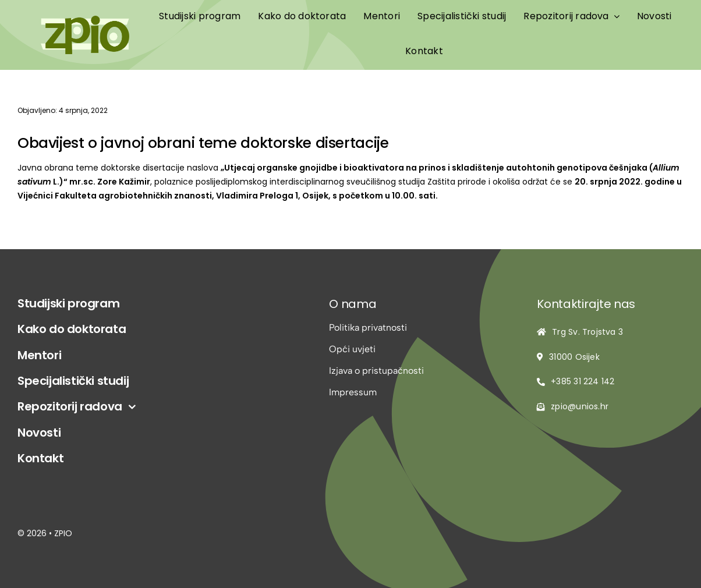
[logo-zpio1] (85, 20)
